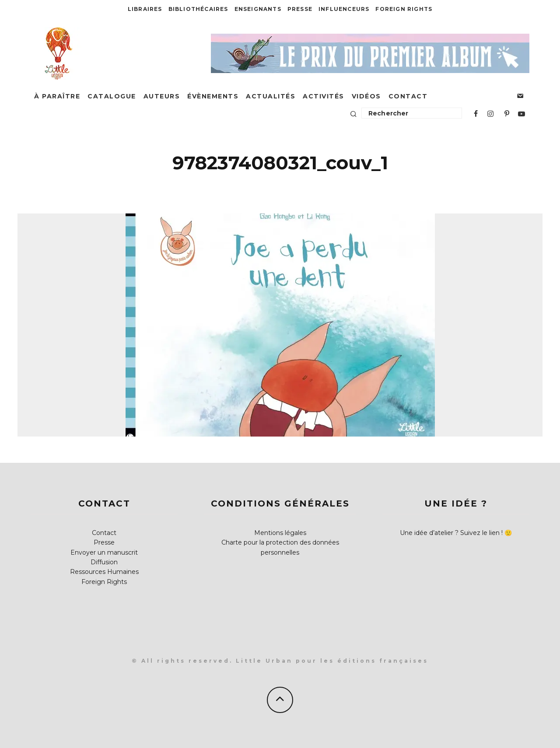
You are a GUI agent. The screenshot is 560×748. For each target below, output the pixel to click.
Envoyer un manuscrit (104, 552)
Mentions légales (280, 533)
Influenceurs (344, 9)
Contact (408, 96)
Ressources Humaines (104, 572)
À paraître (57, 96)
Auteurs (162, 96)
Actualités (271, 96)
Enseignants (258, 9)
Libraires (145, 9)
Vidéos (366, 96)
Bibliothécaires (198, 9)
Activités (324, 96)
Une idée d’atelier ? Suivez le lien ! (451, 533)
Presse (300, 9)
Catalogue (112, 96)
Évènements (213, 96)
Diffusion (104, 562)
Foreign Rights (404, 9)
